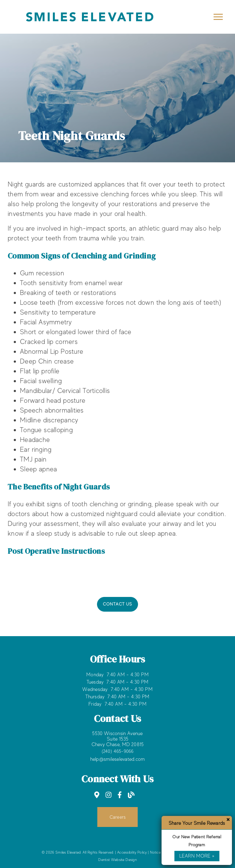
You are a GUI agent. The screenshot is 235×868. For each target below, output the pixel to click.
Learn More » (197, 856)
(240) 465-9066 (118, 751)
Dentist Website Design (117, 860)
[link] (97, 795)
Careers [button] (118, 817)
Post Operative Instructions (56, 551)
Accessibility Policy (132, 852)
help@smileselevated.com (118, 759)
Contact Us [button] (118, 604)
